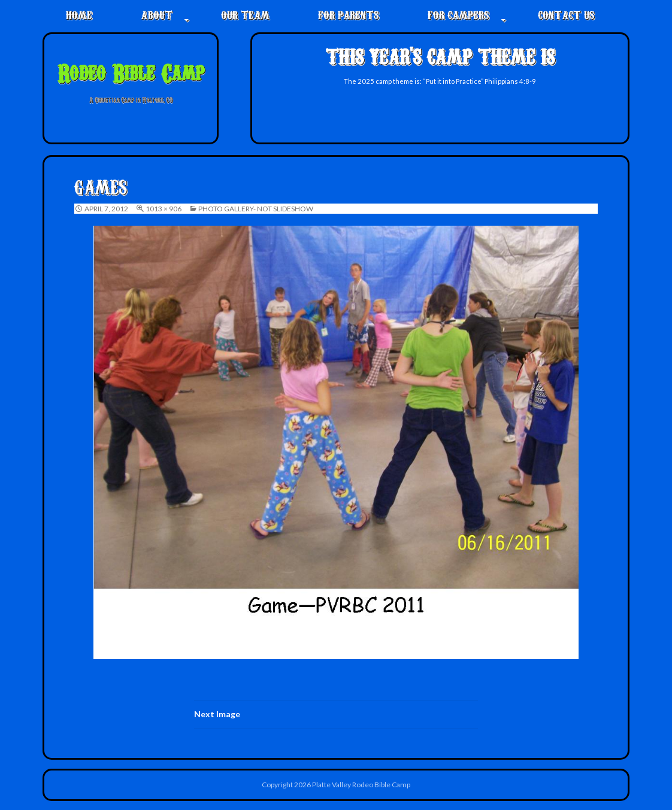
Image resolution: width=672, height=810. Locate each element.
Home (79, 14)
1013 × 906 (164, 209)
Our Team (245, 14)
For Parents (349, 14)
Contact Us (566, 14)
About (157, 14)
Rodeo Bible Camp (131, 72)
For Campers (458, 14)
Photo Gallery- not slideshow (256, 209)
